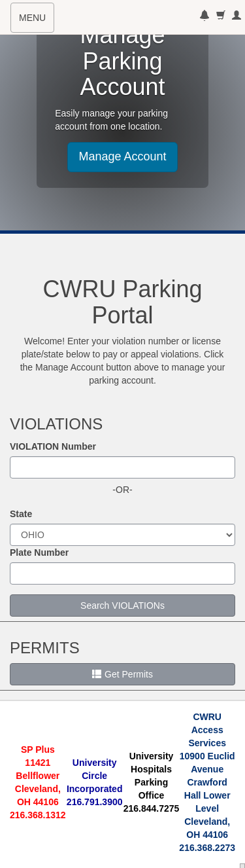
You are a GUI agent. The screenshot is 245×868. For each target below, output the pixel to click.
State (21, 514)
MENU (36, 22)
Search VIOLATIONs (122, 606)
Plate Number (39, 552)
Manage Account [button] (122, 156)
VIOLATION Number (53, 446)
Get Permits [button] (122, 674)
